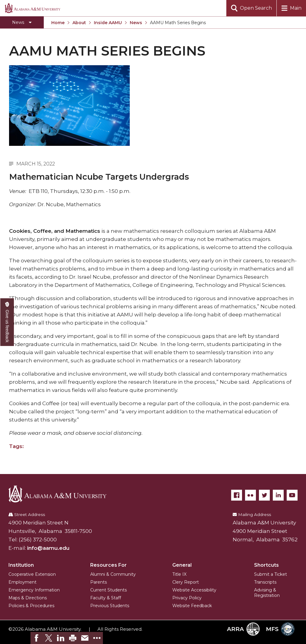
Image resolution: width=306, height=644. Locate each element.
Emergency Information (34, 590)
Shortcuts (266, 565)
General (182, 565)
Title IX (179, 574)
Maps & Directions (28, 598)
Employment (22, 582)
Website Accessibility (194, 590)
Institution (21, 565)
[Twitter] (264, 495)
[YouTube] (292, 495)
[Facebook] (237, 495)
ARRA (243, 629)
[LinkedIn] (278, 495)
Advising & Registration (267, 593)
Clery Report (186, 582)
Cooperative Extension (32, 574)
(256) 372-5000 (38, 540)
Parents (99, 582)
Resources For (108, 565)
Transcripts (265, 582)
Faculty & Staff (106, 598)
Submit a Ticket (271, 574)
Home (58, 23)
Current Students (108, 590)
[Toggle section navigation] (22, 22)
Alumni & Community (113, 574)
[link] (37, 638)
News (136, 23)
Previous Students (110, 606)
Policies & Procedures (31, 606)
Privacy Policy (187, 598)
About (79, 23)
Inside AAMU (108, 23)
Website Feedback (192, 606)
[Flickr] (250, 495)
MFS (280, 629)
